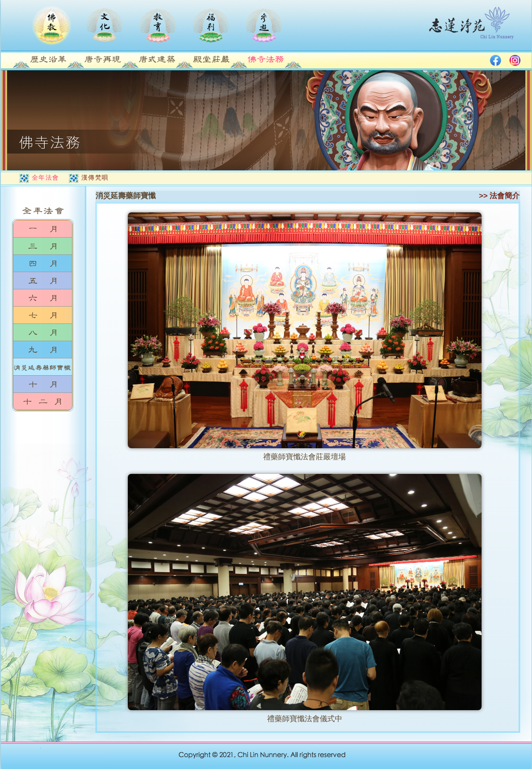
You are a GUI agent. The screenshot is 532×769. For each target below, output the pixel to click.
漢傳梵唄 (95, 177)
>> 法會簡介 (499, 196)
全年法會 (46, 177)
